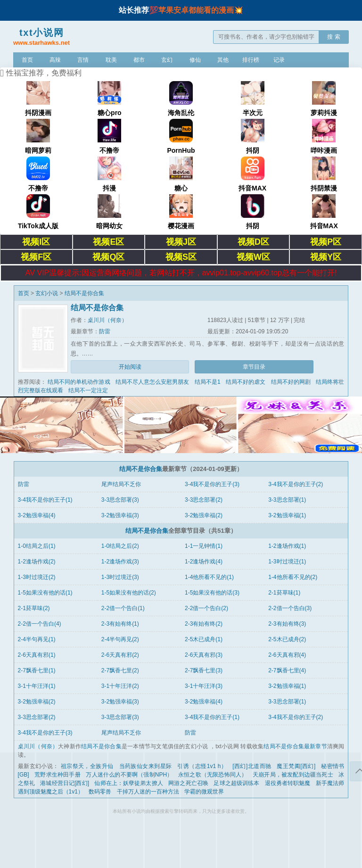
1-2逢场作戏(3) (120, 562)
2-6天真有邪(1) (37, 655)
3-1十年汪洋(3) (204, 686)
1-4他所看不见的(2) (293, 577)
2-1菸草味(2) (34, 608)
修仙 (195, 60)
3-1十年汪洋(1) (37, 686)
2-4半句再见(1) (37, 639)
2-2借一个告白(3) (290, 608)
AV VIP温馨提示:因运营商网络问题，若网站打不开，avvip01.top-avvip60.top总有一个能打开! (181, 273)
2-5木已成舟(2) (287, 639)
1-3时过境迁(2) (37, 577)
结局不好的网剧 (291, 382)
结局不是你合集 (84, 293)
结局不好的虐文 (246, 382)
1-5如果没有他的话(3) (212, 593)
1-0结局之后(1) (37, 546)
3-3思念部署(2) (204, 500)
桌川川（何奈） (107, 320)
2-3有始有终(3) (287, 624)
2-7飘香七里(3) (204, 670)
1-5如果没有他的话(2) (129, 593)
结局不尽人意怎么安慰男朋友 (152, 382)
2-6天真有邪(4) (287, 655)
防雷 (105, 331)
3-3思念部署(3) (120, 500)
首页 (27, 60)
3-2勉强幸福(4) (37, 515)
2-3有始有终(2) (204, 624)
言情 (83, 60)
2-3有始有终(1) (120, 624)
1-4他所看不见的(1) (209, 577)
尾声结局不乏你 (121, 484)
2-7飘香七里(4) (287, 670)
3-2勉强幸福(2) (204, 515)
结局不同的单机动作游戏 (79, 382)
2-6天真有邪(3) (204, 655)
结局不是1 (208, 382)
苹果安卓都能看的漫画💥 (201, 10)
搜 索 (333, 37)
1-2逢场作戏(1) (287, 546)
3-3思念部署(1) (287, 500)
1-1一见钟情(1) (204, 546)
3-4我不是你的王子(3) (212, 484)
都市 (139, 60)
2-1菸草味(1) (284, 593)
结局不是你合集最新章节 (295, 746)
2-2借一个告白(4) (40, 624)
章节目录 (254, 367)
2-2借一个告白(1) (123, 608)
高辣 (55, 60)
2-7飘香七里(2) (120, 670)
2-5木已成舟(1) (204, 639)
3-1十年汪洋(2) (120, 686)
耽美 (111, 60)
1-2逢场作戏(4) (204, 562)
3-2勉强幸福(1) (287, 515)
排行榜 (251, 60)
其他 (223, 60)
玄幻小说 (47, 293)
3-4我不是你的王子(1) (45, 500)
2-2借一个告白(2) (206, 608)
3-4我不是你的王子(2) (296, 484)
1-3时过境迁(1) (287, 562)
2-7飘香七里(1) (37, 670)
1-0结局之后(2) (120, 546)
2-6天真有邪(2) (120, 655)
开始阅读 (130, 367)
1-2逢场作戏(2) (37, 562)
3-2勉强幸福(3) (120, 515)
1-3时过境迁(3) (120, 577)
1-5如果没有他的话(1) (45, 593)
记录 (279, 60)
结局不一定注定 (88, 390)
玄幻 (167, 60)
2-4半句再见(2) (120, 639)
